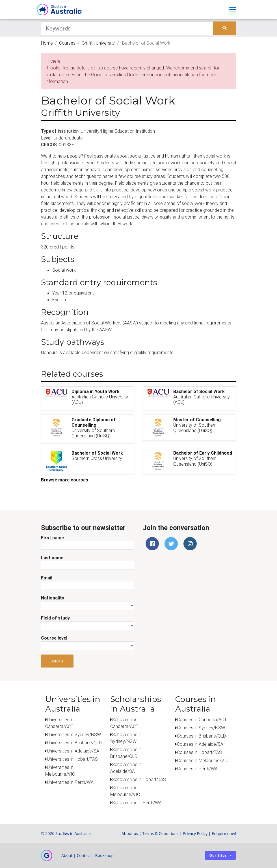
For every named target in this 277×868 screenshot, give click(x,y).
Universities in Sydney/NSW (74, 734)
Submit (57, 661)
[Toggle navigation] (233, 10)
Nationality (53, 598)
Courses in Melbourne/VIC (203, 760)
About (67, 855)
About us (130, 833)
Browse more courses (65, 480)
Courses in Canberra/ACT (202, 719)
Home (47, 43)
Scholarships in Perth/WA (137, 802)
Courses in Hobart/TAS (199, 752)
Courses (67, 43)
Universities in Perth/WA (70, 782)
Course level (54, 638)
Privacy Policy (195, 833)
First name (52, 538)
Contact (84, 855)
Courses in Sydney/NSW (201, 728)
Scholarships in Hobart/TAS (139, 779)
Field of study (55, 618)
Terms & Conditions (160, 833)
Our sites (218, 855)
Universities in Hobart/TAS (72, 759)
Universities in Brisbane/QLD (74, 743)
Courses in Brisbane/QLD (201, 736)
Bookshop (105, 855)
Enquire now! (224, 833)
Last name (52, 558)
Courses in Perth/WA (197, 769)
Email (47, 578)
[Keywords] (127, 28)
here (144, 75)
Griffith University (98, 43)
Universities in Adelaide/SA (73, 751)
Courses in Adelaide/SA (200, 744)
